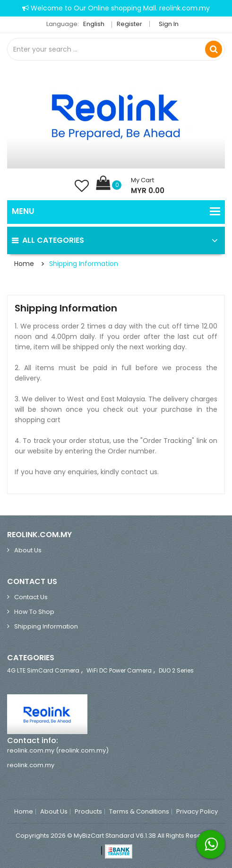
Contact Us (31, 597)
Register (129, 24)
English (96, 24)
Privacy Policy (197, 812)
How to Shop (34, 612)
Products (88, 812)
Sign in (169, 24)
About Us (28, 550)
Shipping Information (84, 264)
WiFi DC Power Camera (119, 670)
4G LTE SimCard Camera (43, 670)
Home (24, 264)
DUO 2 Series (176, 670)
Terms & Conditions (139, 812)
